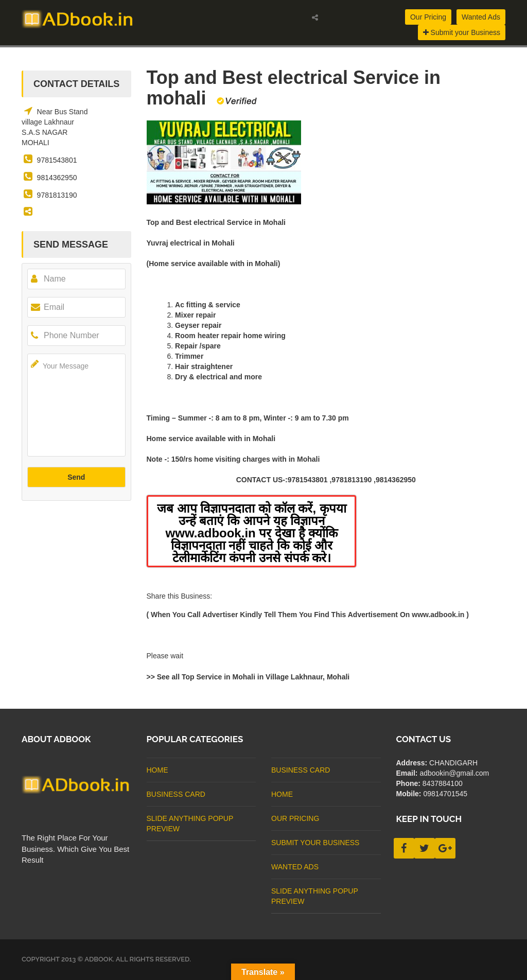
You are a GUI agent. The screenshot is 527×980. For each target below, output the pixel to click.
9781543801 (57, 160)
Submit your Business (462, 32)
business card (176, 794)
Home (157, 770)
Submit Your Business (315, 843)
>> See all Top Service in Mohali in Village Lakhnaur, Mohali (248, 677)
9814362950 (57, 178)
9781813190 (57, 195)
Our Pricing (428, 17)
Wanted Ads (481, 17)
